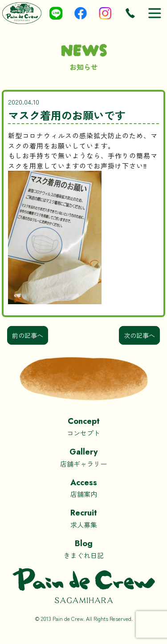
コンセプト (83, 426)
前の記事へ (28, 335)
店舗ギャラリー (83, 457)
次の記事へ (139, 335)
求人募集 (83, 518)
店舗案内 (83, 488)
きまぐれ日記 (83, 549)
